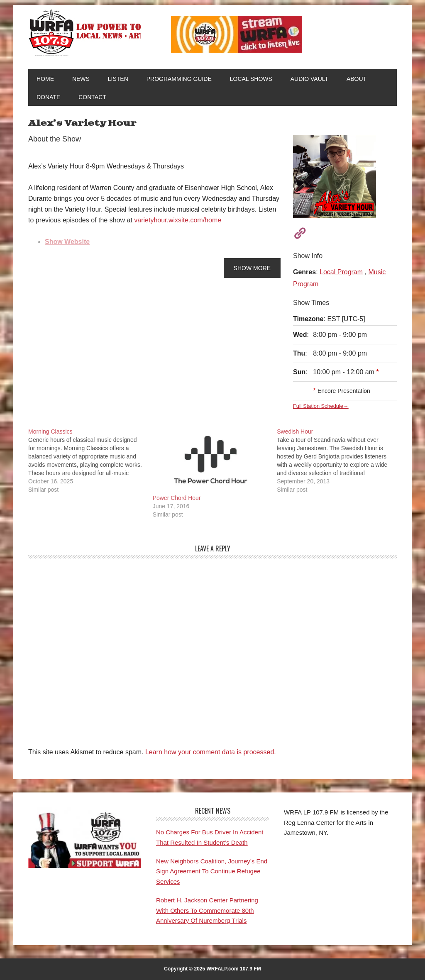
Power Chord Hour (177, 498)
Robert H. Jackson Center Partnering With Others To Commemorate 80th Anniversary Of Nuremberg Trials (207, 910)
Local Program (341, 272)
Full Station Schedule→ (321, 406)
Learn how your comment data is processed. (211, 752)
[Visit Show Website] (297, 232)
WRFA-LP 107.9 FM (85, 32)
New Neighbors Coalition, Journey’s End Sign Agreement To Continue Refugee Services (212, 871)
